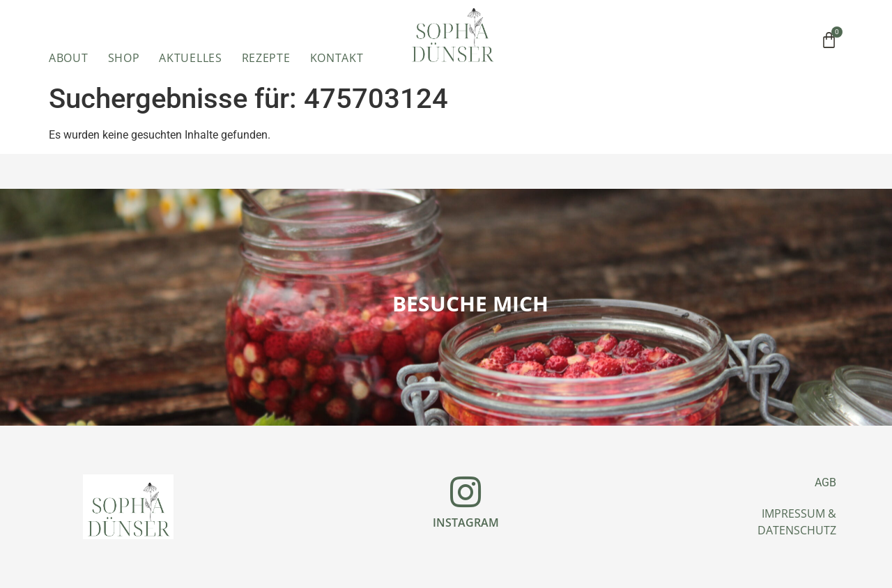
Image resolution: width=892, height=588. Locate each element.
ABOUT (69, 58)
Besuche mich (470, 303)
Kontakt (337, 58)
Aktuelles (190, 58)
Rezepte (266, 58)
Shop (124, 58)
